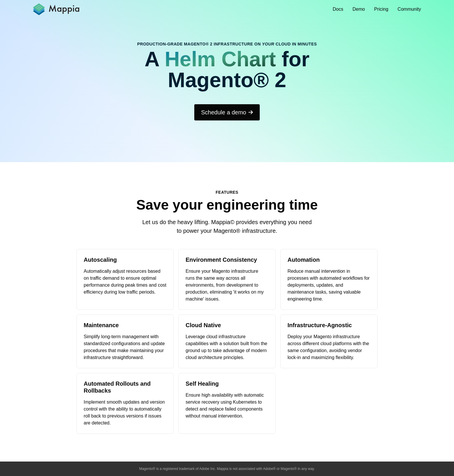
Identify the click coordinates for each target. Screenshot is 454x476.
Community (409, 9)
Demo (359, 9)
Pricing (381, 9)
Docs (338, 9)
